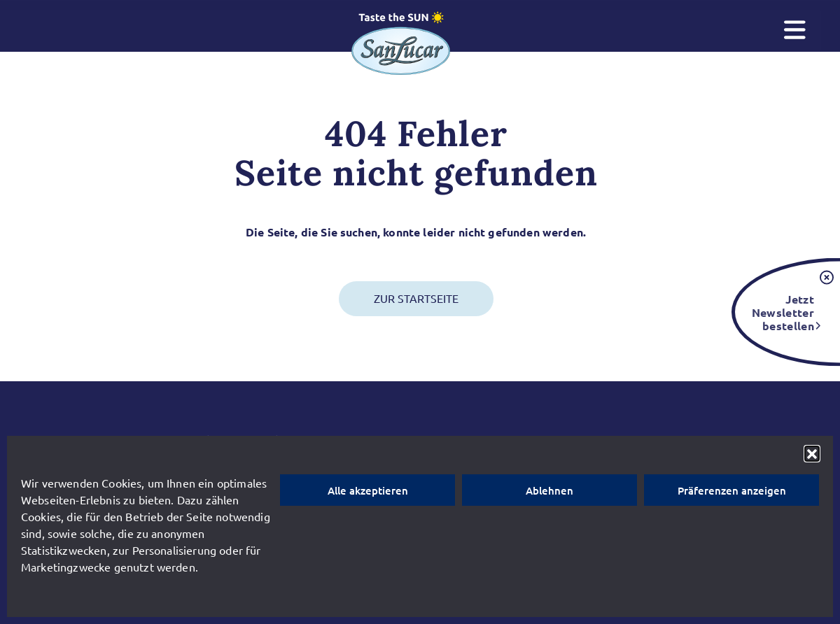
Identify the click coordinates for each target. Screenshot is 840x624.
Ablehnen (549, 490)
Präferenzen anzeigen (732, 490)
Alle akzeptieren (368, 490)
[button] (812, 453)
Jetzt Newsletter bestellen (783, 312)
